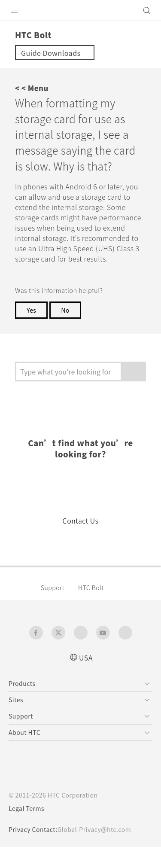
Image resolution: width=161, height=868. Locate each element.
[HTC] (81, 10)
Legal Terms (28, 829)
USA (86, 678)
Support (54, 608)
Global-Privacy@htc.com (100, 850)
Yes (32, 331)
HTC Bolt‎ (95, 608)
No (67, 331)
